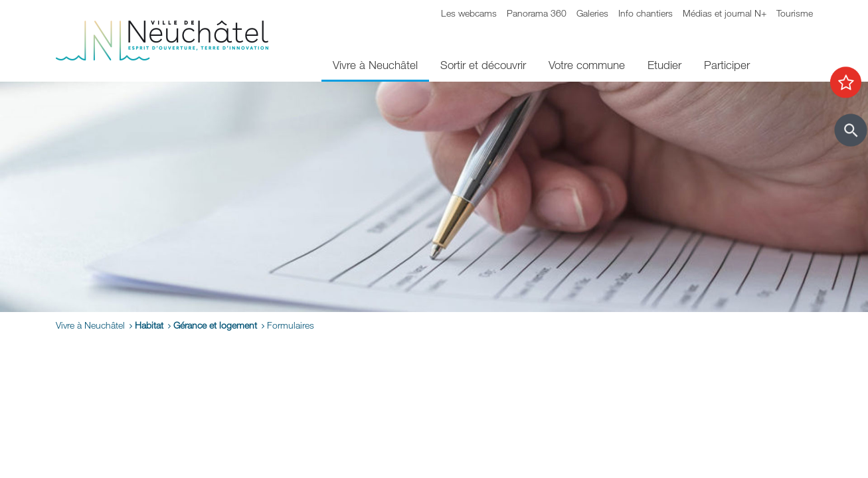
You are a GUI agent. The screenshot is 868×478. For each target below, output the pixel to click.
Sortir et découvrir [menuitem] (483, 65)
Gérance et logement (215, 325)
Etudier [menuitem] (664, 65)
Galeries (592, 13)
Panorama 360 (537, 13)
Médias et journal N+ (725, 13)
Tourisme (795, 13)
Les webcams (469, 13)
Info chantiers (646, 13)
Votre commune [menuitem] (587, 65)
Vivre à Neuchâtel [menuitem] (375, 65)
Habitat (149, 325)
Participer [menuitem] (727, 65)
